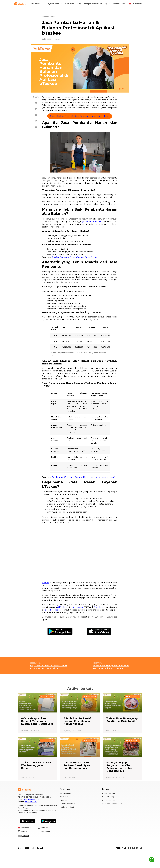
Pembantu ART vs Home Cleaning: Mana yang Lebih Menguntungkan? (84, 477)
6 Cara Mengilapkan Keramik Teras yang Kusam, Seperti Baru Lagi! (37, 721)
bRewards (69, 4)
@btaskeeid (78, 607)
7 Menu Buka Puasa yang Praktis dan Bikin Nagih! (122, 720)
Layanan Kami (54, 4)
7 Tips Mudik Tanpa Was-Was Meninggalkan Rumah (37, 765)
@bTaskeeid (63, 607)
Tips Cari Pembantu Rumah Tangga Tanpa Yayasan (75, 257)
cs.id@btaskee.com (31, 799)
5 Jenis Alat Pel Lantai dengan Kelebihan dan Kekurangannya (78, 721)
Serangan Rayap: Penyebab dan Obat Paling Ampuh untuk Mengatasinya (119, 767)
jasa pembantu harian (92, 222)
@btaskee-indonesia (54, 610)
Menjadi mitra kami (94, 4)
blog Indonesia (48, 17)
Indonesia (138, 4)
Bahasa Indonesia (117, 4)
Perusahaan (37, 4)
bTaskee (46, 583)
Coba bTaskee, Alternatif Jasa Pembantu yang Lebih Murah (80, 116)
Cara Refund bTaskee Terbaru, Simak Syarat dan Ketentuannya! (77, 765)
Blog (79, 4)
